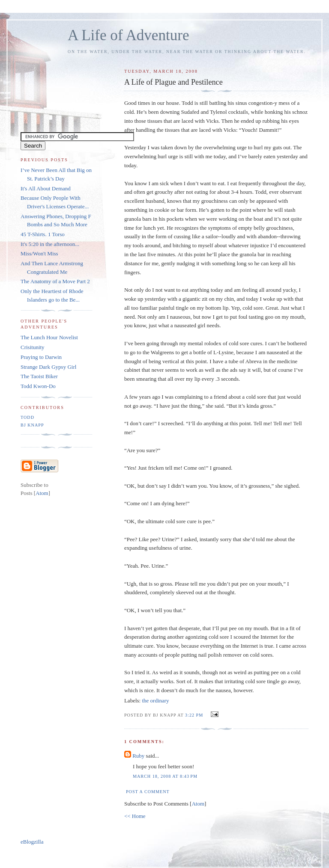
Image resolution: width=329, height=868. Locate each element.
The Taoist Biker (39, 376)
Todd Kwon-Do (38, 386)
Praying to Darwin (41, 357)
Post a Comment (148, 792)
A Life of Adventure (128, 35)
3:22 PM (195, 715)
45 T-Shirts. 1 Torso (43, 234)
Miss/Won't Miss (39, 253)
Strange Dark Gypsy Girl (48, 367)
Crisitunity (33, 347)
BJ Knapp (32, 425)
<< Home (135, 816)
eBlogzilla (32, 842)
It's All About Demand (46, 188)
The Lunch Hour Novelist (49, 337)
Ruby (138, 756)
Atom (198, 804)
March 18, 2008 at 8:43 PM (165, 776)
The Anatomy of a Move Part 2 (55, 281)
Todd (27, 417)
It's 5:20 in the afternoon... (50, 244)
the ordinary (155, 701)
